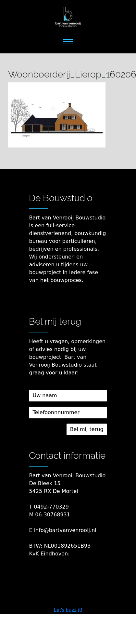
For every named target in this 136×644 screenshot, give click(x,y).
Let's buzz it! (68, 610)
